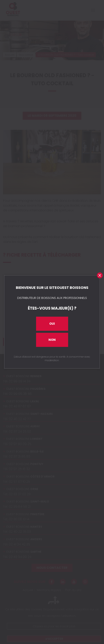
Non (52, 340)
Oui (52, 324)
